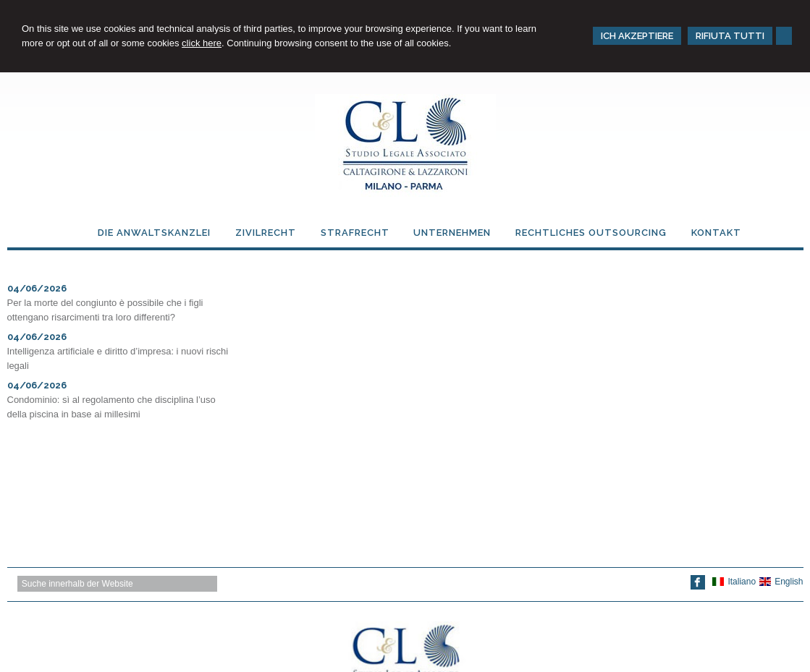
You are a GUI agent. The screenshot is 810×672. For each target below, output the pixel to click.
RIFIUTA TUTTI (730, 36)
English (781, 582)
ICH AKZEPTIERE (637, 36)
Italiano (734, 582)
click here (202, 43)
